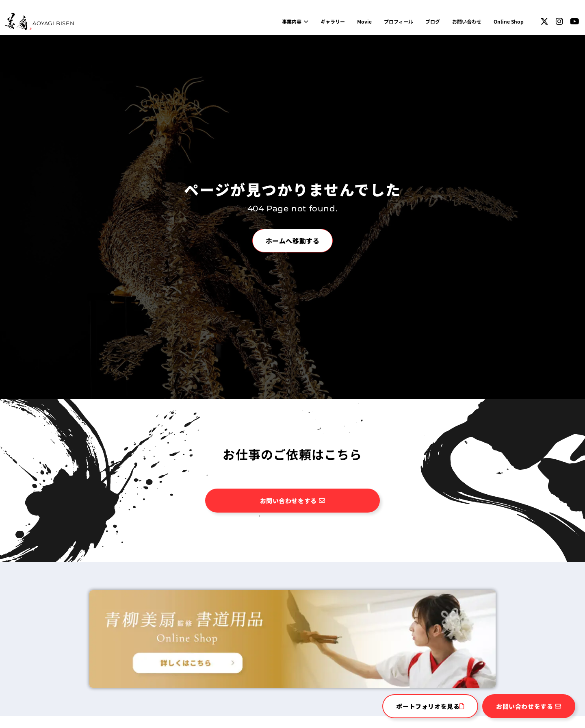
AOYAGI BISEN (53, 23)
